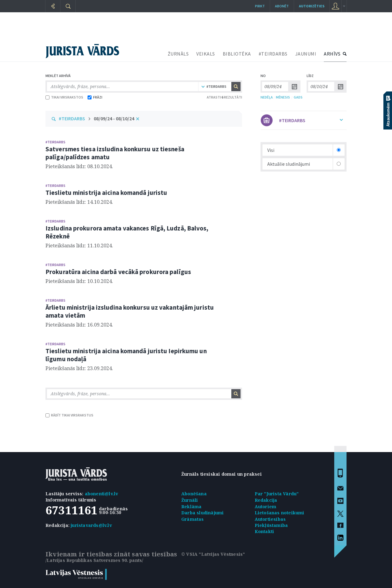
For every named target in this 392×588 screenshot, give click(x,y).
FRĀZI (95, 97)
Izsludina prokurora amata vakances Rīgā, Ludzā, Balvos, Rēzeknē (127, 232)
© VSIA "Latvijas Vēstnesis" (213, 554)
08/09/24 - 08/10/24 (114, 118)
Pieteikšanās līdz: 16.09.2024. (79, 325)
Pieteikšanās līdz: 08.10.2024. (79, 166)
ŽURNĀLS (178, 54)
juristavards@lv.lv (91, 525)
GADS (298, 97)
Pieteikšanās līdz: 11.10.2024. (79, 246)
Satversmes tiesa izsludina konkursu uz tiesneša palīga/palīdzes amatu (115, 153)
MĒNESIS (283, 97)
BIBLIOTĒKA (237, 54)
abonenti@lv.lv (102, 494)
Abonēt (282, 6)
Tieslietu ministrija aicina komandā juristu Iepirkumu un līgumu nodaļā (126, 355)
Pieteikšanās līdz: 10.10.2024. (79, 281)
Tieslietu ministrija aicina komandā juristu (106, 193)
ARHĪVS (332, 54)
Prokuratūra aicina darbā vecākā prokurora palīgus (118, 272)
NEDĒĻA (267, 97)
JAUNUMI (306, 54)
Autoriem (266, 507)
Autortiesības (270, 519)
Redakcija (266, 500)
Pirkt (260, 6)
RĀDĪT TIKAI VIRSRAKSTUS (69, 415)
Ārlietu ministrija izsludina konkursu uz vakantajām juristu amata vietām (130, 311)
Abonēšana (194, 494)
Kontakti (265, 531)
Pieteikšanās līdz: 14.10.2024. (79, 202)
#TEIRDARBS (273, 54)
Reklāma (191, 507)
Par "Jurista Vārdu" (277, 494)
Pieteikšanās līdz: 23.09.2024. (79, 368)
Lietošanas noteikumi (280, 513)
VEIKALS (206, 54)
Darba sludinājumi (202, 513)
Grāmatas (193, 519)
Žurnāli (190, 500)
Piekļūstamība (271, 525)
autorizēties (312, 6)
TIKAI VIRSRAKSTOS (64, 97)
